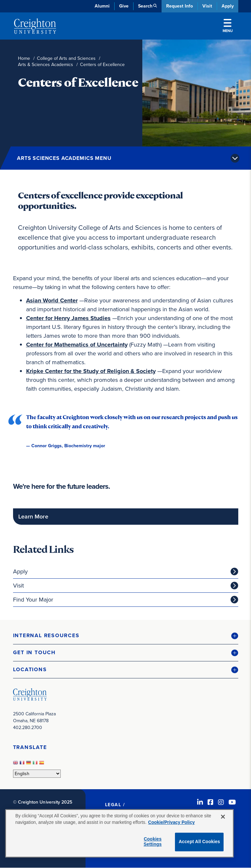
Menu (228, 26)
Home (24, 58)
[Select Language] (37, 774)
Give (124, 6)
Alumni (102, 6)
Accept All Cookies (199, 842)
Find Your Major (33, 600)
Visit (207, 6)
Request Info (180, 6)
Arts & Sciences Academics (46, 65)
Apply (228, 6)
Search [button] (145, 6)
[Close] (223, 817)
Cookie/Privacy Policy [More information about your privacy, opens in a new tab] (172, 822)
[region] (119, 833)
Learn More (33, 517)
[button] (126, 636)
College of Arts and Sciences (66, 58)
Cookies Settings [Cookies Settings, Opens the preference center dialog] (153, 842)
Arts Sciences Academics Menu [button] (64, 158)
